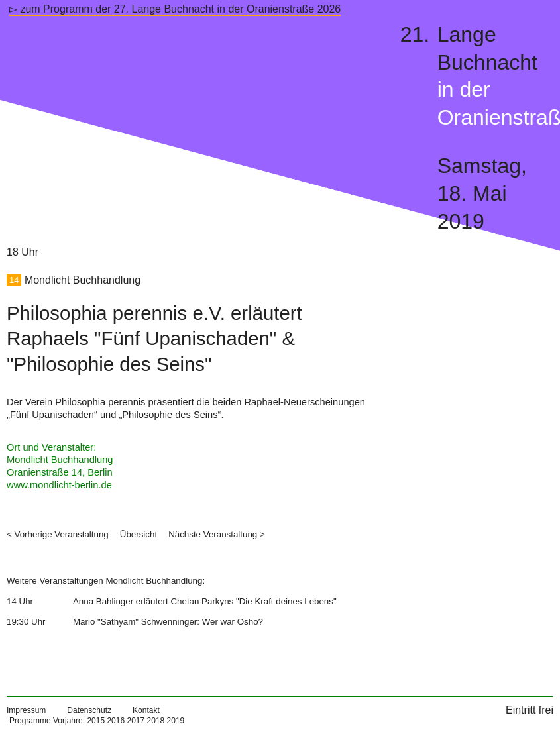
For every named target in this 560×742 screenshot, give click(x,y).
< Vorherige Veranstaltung (58, 534)
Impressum (26, 710)
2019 (176, 721)
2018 (156, 721)
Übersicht (139, 534)
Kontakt (146, 710)
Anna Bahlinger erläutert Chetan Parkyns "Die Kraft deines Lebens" (205, 601)
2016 (116, 721)
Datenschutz (89, 710)
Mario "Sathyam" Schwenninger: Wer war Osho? (168, 622)
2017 (136, 721)
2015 (96, 721)
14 (14, 281)
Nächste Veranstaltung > (217, 534)
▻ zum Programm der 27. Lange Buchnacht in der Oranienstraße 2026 (175, 9)
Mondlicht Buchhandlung (83, 280)
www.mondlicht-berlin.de (59, 485)
